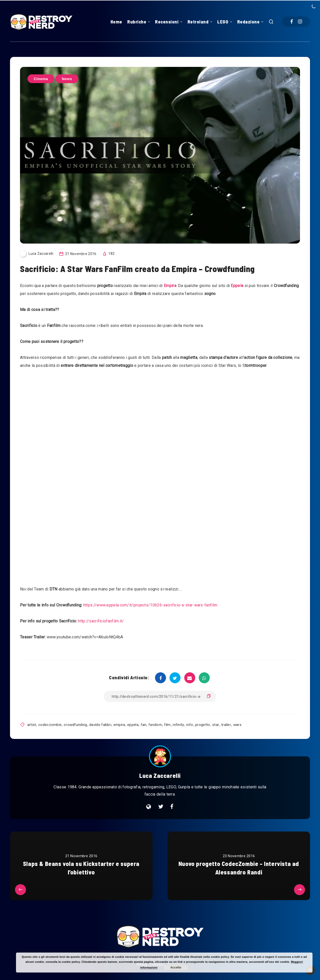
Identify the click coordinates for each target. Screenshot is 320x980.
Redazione (248, 22)
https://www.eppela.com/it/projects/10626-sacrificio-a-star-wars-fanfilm (150, 605)
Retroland (198, 22)
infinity (178, 725)
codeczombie (50, 725)
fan (144, 725)
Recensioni (167, 22)
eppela (133, 725)
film (167, 725)
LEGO (223, 22)
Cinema (41, 79)
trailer (226, 725)
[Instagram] (300, 22)
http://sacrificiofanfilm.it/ (101, 621)
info (190, 725)
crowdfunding (75, 725)
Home (116, 22)
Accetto (176, 968)
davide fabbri (100, 725)
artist (32, 725)
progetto (203, 725)
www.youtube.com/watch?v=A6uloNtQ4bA (85, 637)
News (67, 79)
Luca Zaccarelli (160, 775)
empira (119, 725)
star (216, 725)
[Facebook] (292, 22)
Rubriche (137, 22)
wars (237, 725)
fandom (155, 725)
